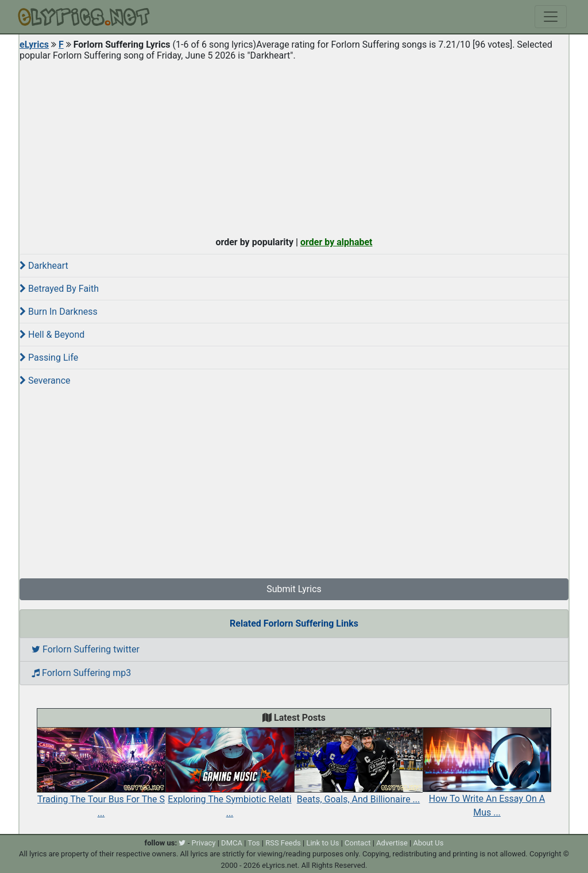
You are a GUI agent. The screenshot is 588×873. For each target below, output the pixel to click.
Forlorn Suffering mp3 (81, 673)
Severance (45, 381)
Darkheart (44, 266)
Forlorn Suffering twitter (86, 649)
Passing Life (49, 358)
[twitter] (182, 843)
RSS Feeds (283, 843)
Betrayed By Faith (59, 289)
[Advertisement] (294, 146)
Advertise (392, 843)
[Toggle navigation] (551, 17)
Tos (254, 843)
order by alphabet (336, 242)
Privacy (203, 843)
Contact (357, 843)
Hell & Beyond (52, 335)
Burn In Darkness (59, 312)
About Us (428, 843)
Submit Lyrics (294, 589)
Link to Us (322, 843)
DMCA (232, 843)
